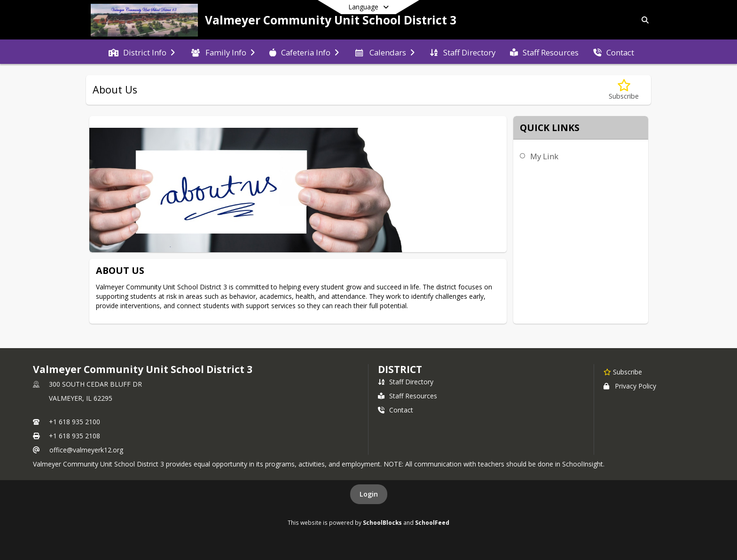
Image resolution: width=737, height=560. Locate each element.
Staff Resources (408, 396)
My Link (544, 156)
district (400, 369)
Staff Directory (406, 382)
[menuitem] (142, 52)
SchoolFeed (432, 522)
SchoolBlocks (382, 522)
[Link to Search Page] (643, 20)
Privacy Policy (630, 386)
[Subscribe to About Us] (624, 90)
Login (369, 494)
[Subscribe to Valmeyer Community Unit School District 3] (623, 372)
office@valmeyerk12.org (86, 450)
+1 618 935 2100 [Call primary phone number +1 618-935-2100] (74, 422)
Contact (396, 410)
